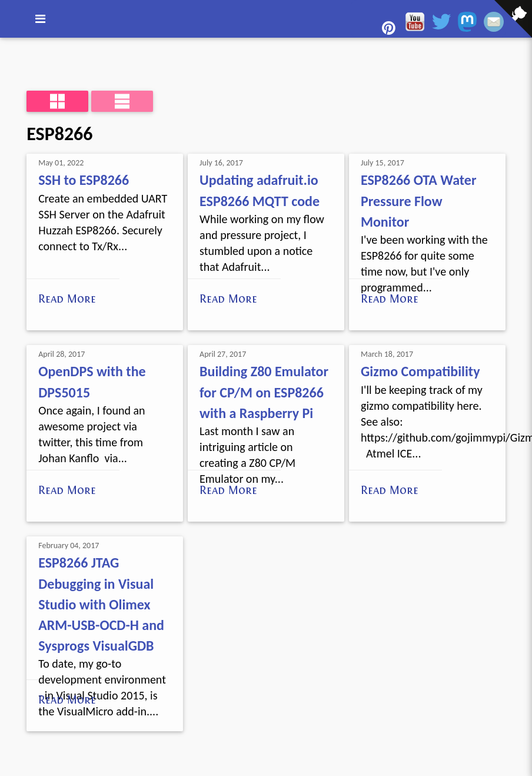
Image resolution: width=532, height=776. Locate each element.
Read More (67, 299)
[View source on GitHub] (9, 45)
